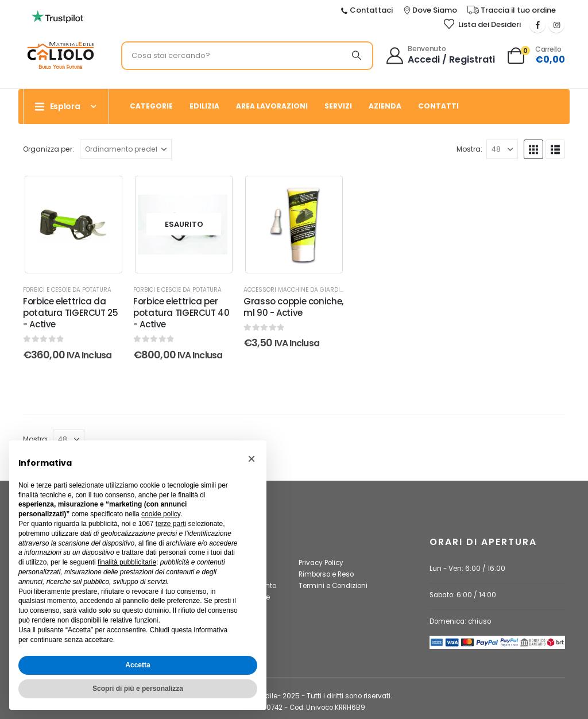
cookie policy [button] (161, 514)
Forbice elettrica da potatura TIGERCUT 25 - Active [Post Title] (71, 313)
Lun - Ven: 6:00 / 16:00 (467, 569)
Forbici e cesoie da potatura (67, 290)
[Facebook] (537, 25)
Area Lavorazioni (272, 106)
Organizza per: (49, 149)
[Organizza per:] (126, 149)
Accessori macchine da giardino (296, 290)
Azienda (385, 106)
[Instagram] (556, 25)
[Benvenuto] (441, 56)
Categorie (151, 106)
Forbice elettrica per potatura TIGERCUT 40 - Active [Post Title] (181, 313)
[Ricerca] (357, 56)
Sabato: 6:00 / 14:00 (463, 595)
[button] (533, 149)
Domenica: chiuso (460, 621)
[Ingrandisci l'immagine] (61, 45)
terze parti (171, 524)
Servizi (338, 106)
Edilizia (204, 106)
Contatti (438, 106)
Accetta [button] (138, 665)
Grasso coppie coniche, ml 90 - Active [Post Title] (293, 307)
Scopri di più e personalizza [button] (138, 689)
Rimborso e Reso (326, 574)
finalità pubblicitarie (127, 562)
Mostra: (469, 149)
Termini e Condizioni (333, 586)
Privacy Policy (321, 563)
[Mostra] (502, 149)
